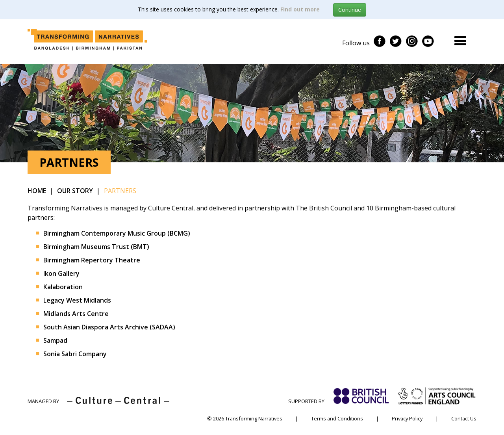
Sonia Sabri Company (75, 354)
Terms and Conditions (337, 418)
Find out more (300, 9)
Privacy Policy (407, 418)
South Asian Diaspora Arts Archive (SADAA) (109, 327)
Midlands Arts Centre (76, 314)
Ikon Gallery (61, 273)
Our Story (75, 191)
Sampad (55, 340)
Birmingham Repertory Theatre (92, 260)
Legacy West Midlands (77, 300)
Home (37, 191)
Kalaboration (63, 287)
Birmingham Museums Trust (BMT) (96, 247)
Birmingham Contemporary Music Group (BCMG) (117, 233)
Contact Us (464, 418)
